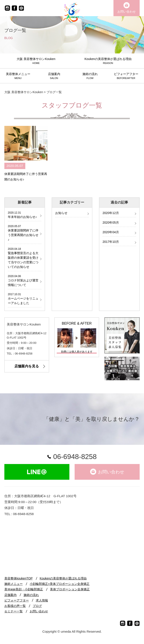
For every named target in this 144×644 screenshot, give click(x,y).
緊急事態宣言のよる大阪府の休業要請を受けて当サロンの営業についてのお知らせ (23, 258)
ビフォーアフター (17, 600)
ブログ (37, 606)
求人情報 (42, 600)
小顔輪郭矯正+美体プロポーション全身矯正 (60, 584)
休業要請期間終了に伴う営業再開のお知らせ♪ (23, 233)
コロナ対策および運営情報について (23, 280)
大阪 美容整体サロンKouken (24, 92)
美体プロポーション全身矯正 (70, 589)
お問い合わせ (39, 611)
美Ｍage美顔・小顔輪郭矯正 (24, 589)
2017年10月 (111, 242)
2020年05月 (111, 223)
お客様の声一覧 (15, 606)
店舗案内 (10, 595)
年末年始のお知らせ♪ (23, 215)
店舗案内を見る (27, 366)
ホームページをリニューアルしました (23, 299)
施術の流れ (31, 595)
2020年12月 (111, 213)
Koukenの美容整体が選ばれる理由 (63, 578)
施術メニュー (14, 584)
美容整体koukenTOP (19, 578)
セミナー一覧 (14, 611)
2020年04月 (111, 232)
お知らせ (61, 213)
